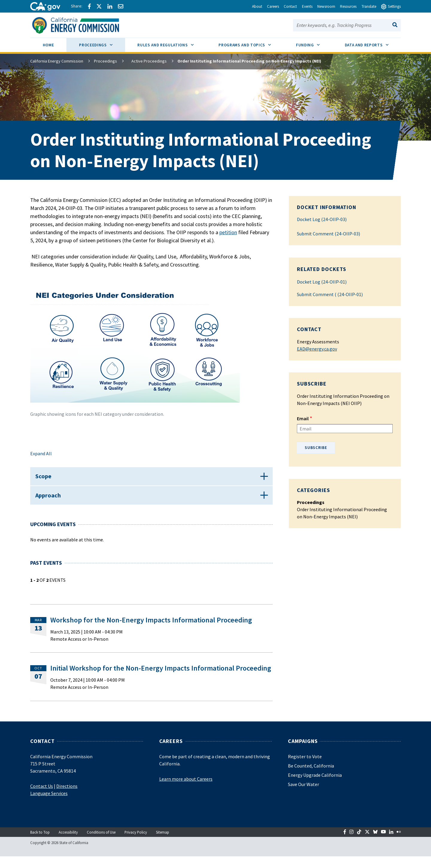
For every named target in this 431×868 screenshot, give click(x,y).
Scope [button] (46, 479)
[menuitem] (48, 46)
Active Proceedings (145, 61)
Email (303, 418)
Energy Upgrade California (315, 786)
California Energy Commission (57, 61)
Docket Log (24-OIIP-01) (322, 282)
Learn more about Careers (186, 790)
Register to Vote (305, 768)
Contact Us (42, 797)
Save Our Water (303, 796)
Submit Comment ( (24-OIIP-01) (330, 294)
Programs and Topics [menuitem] (251, 43)
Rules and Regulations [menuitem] (172, 43)
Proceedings (106, 61)
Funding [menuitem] (314, 43)
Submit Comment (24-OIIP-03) (328, 234)
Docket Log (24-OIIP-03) (322, 219)
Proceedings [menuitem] (102, 43)
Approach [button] (51, 504)
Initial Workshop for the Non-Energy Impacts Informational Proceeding (161, 679)
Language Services (49, 805)
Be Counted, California (311, 777)
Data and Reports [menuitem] (373, 43)
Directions (67, 797)
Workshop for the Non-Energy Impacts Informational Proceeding (151, 631)
